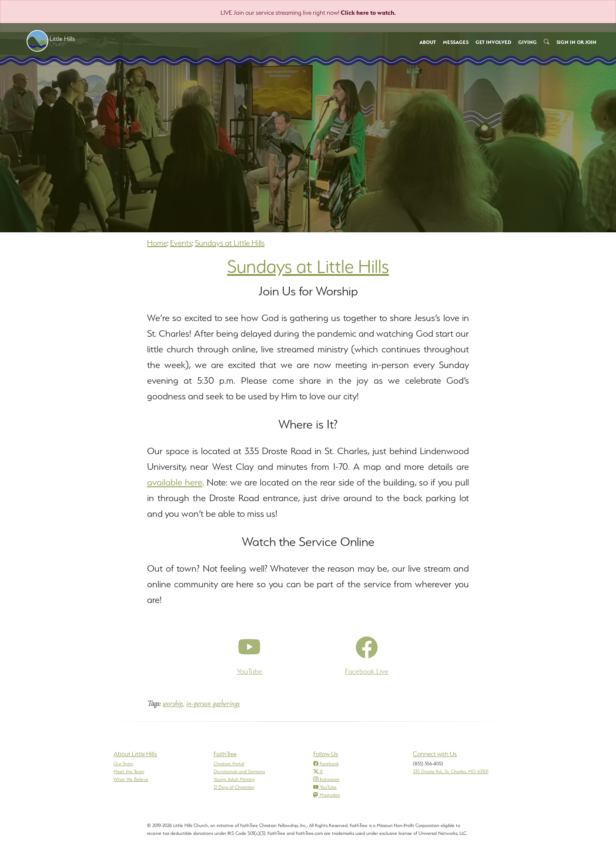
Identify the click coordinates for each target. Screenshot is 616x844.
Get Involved (493, 42)
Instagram (326, 779)
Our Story (123, 764)
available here (175, 482)
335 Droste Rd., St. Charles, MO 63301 (450, 771)
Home (157, 243)
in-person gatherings (213, 704)
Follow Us (326, 754)
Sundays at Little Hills (230, 243)
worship (173, 704)
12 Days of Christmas (234, 787)
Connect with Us (435, 754)
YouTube (325, 787)
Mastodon (327, 795)
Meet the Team (129, 771)
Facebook (326, 764)
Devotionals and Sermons (239, 771)
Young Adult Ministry (234, 779)
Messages (456, 42)
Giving (527, 42)
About (428, 42)
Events (181, 243)
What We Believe (131, 779)
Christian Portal (229, 764)
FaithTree (225, 754)
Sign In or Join (576, 42)
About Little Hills (135, 754)
